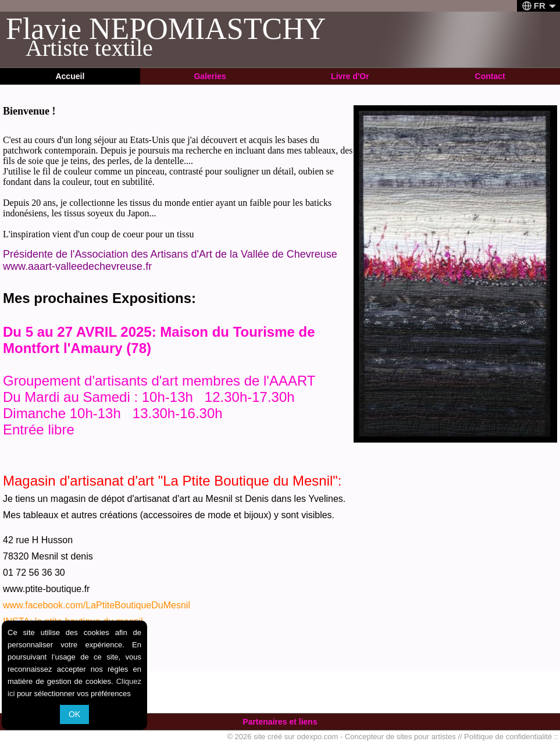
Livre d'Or (350, 76)
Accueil (70, 76)
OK (74, 714)
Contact (490, 76)
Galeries (210, 76)
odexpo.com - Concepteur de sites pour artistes (377, 737)
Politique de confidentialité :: (511, 737)
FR (539, 6)
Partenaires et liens (280, 722)
